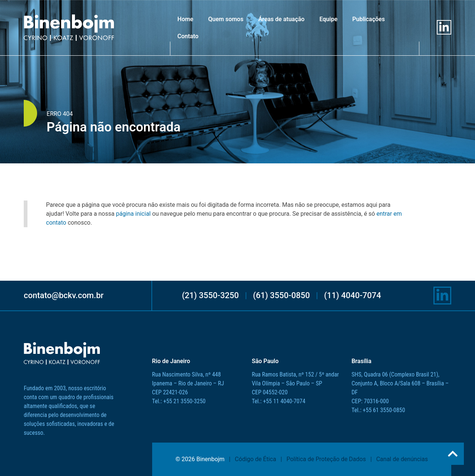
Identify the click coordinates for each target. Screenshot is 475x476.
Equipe (329, 19)
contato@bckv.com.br (64, 295)
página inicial (133, 214)
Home (185, 19)
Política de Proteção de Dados (326, 459)
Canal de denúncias (402, 459)
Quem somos (226, 19)
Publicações (368, 19)
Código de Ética (255, 459)
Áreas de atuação (281, 19)
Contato (188, 36)
